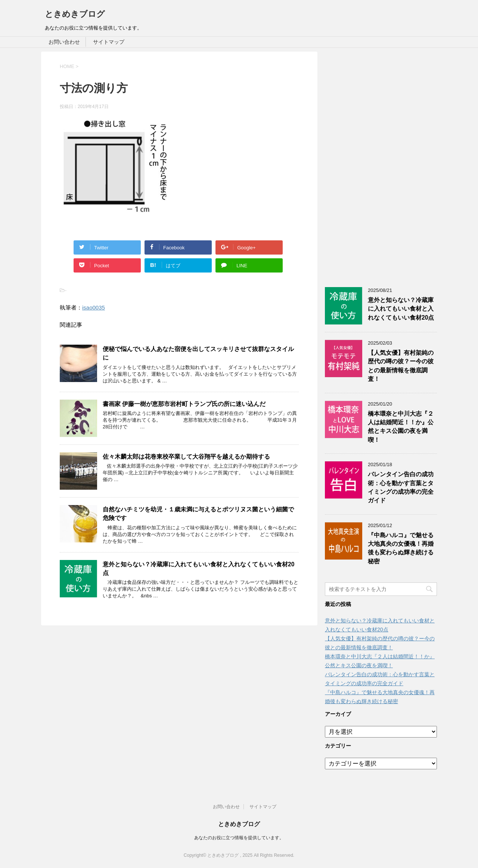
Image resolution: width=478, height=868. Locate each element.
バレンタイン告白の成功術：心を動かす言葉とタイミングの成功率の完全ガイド (401, 487)
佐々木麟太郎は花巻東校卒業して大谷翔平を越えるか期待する (186, 457)
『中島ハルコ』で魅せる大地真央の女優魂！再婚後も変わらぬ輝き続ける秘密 (401, 548)
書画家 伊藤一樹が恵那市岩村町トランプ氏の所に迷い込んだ (184, 404)
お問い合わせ (64, 42)
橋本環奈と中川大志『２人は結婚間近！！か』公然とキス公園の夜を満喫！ (401, 427)
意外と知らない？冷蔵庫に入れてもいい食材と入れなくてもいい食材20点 (401, 309)
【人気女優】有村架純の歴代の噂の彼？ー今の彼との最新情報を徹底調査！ (401, 366)
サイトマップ (109, 42)
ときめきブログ (75, 14)
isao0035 (94, 307)
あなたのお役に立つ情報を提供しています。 (239, 838)
